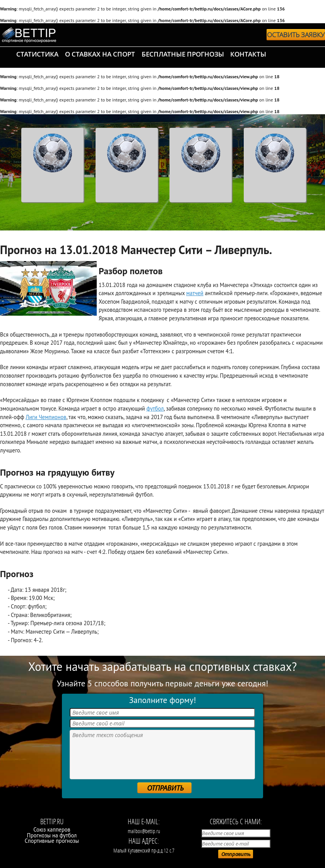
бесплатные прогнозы (183, 54)
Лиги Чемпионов (46, 417)
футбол (155, 408)
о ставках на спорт (100, 54)
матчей (195, 293)
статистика (37, 54)
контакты (248, 54)
